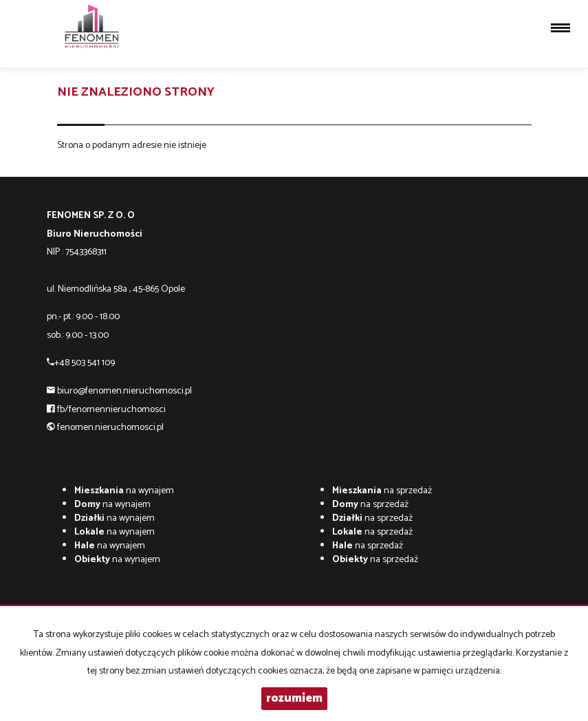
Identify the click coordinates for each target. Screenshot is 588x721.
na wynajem (124, 491)
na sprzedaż (382, 491)
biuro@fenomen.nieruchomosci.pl (124, 391)
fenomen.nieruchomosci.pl (110, 428)
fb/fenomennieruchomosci (111, 410)
